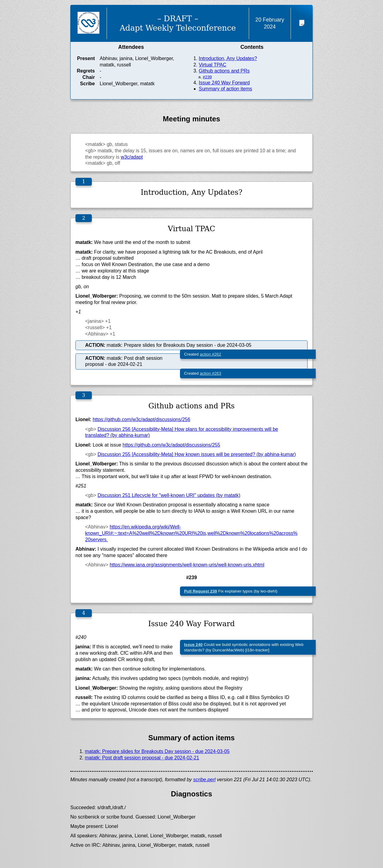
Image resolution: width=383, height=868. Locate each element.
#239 (207, 77)
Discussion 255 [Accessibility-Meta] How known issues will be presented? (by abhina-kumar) (197, 454)
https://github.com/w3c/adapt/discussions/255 (172, 445)
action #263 (210, 373)
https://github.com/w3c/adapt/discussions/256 (142, 419)
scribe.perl (205, 780)
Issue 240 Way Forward (224, 83)
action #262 (210, 354)
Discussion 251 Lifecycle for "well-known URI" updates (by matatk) (169, 495)
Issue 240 (193, 645)
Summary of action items (225, 89)
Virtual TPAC (213, 65)
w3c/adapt (132, 157)
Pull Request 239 (200, 591)
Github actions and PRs (224, 71)
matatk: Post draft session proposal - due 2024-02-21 (142, 758)
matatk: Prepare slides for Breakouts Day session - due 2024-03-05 (157, 751)
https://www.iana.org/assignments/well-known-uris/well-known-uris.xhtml (187, 565)
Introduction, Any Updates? (228, 58)
